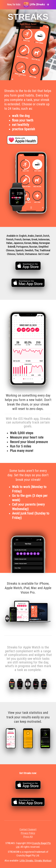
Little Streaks (26, 861)
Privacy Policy (28, 833)
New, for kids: (28, 5)
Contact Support (28, 829)
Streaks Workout (43, 861)
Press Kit (28, 837)
